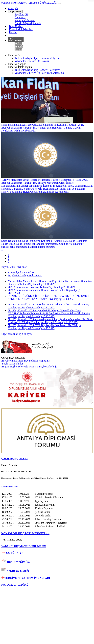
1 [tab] (9, 255)
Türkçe (16, 39)
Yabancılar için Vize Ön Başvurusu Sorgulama (39, 73)
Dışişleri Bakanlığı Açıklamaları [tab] (25, 275)
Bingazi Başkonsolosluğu (15, 367)
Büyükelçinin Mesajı (13, 361)
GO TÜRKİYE (15, 553)
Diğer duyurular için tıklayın (18, 334)
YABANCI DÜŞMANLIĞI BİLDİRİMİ (24, 546)
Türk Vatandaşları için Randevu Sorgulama (37, 70)
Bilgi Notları (16, 26)
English (19, 46)
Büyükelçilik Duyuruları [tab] (21, 272)
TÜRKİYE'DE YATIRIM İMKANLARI (26, 578)
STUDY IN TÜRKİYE (19, 571)
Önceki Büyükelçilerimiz (28, 23)
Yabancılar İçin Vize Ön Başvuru (32, 61)
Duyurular (20, 17)
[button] (47, 487)
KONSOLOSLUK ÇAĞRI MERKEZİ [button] (25, 533)
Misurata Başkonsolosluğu (43, 367)
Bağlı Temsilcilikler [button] (12, 364)
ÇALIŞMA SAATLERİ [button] (14, 459)
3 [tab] (9, 261)
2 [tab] (9, 258)
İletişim (13, 32)
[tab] (47, 459)
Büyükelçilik (15, 11)
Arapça (18, 49)
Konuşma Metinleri (25, 20)
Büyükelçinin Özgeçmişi (37, 361)
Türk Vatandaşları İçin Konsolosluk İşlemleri (38, 58)
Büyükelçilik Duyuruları (14, 267)
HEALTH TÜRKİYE (18, 562)
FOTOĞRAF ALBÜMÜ (15, 585)
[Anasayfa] (13, 8)
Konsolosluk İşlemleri (21, 29)
